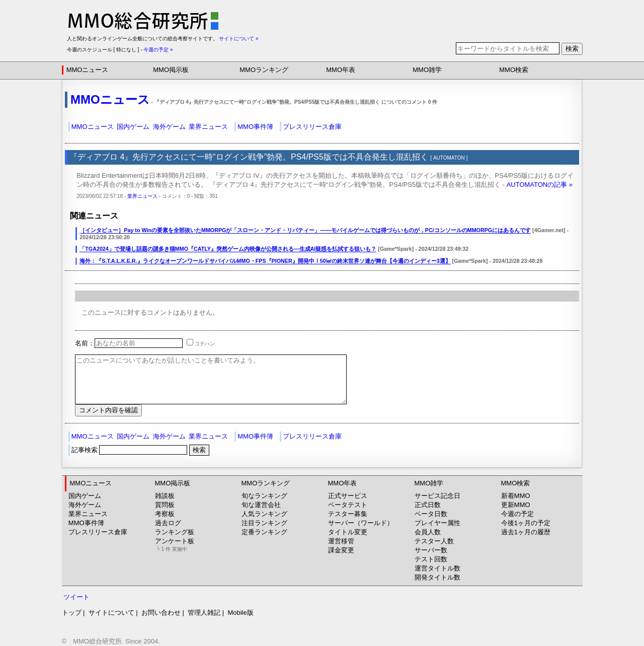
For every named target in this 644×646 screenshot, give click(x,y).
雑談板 (165, 496)
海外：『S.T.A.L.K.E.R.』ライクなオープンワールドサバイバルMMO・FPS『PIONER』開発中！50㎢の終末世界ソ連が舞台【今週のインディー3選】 (265, 261)
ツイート (76, 597)
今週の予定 (517, 514)
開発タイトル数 (437, 577)
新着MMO (516, 496)
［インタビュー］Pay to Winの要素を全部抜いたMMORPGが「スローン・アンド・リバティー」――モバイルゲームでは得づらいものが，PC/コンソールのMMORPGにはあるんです (305, 230)
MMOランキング (264, 70)
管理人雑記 (204, 613)
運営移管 (341, 541)
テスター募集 (348, 514)
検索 (572, 49)
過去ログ (168, 523)
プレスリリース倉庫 (312, 127)
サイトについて (111, 613)
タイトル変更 (348, 532)
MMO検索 (514, 70)
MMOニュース (88, 70)
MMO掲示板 (171, 70)
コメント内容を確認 (108, 410)
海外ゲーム (169, 127)
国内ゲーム (133, 127)
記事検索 (130, 450)
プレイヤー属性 (437, 523)
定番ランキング (264, 532)
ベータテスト (348, 505)
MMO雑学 (427, 70)
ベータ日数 (431, 514)
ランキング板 (175, 532)
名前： (129, 343)
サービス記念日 (437, 496)
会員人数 (428, 532)
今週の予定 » (158, 50)
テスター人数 (434, 541)
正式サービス (348, 496)
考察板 (165, 514)
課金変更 (341, 550)
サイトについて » (238, 39)
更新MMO (516, 505)
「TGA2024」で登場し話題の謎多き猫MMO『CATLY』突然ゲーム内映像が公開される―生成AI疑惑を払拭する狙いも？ (228, 249)
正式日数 (428, 505)
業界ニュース (208, 127)
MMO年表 (341, 70)
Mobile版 (240, 613)
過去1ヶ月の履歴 (526, 532)
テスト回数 (431, 559)
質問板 (165, 505)
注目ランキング (264, 523)
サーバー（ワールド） (361, 523)
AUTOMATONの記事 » (540, 185)
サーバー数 (431, 550)
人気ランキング (264, 514)
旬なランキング (264, 496)
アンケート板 (175, 545)
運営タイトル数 (437, 568)
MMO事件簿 (255, 127)
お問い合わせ (161, 613)
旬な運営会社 (261, 505)
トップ (72, 613)
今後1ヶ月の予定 (526, 523)
